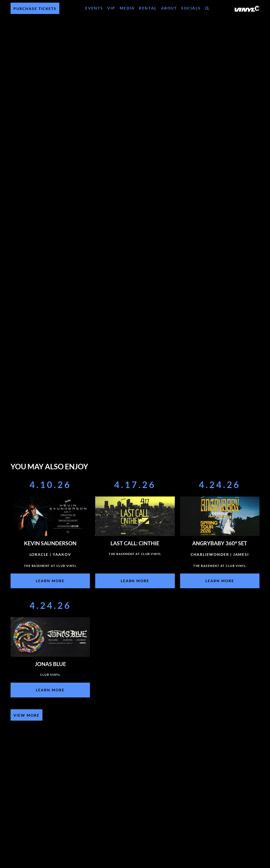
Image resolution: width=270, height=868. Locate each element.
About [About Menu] (169, 8)
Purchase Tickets (35, 9)
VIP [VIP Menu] (111, 8)
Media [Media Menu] (127, 8)
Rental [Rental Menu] (148, 8)
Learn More (50, 581)
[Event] (50, 535)
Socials (191, 8)
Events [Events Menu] (94, 8)
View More (26, 715)
